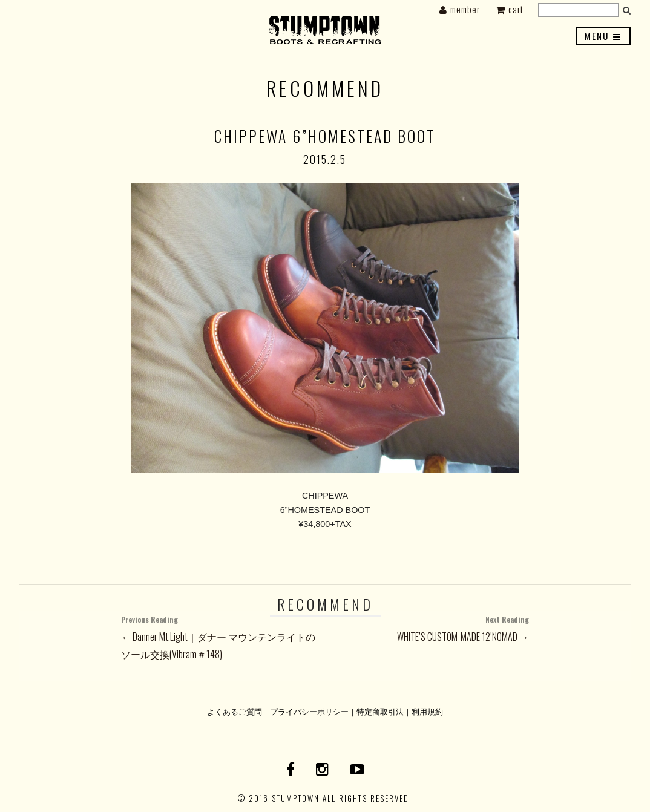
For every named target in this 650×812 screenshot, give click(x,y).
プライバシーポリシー (309, 711)
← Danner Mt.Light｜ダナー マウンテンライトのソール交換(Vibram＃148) (223, 637)
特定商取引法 (380, 711)
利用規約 (427, 711)
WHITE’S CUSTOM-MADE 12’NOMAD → (427, 628)
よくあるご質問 (235, 711)
